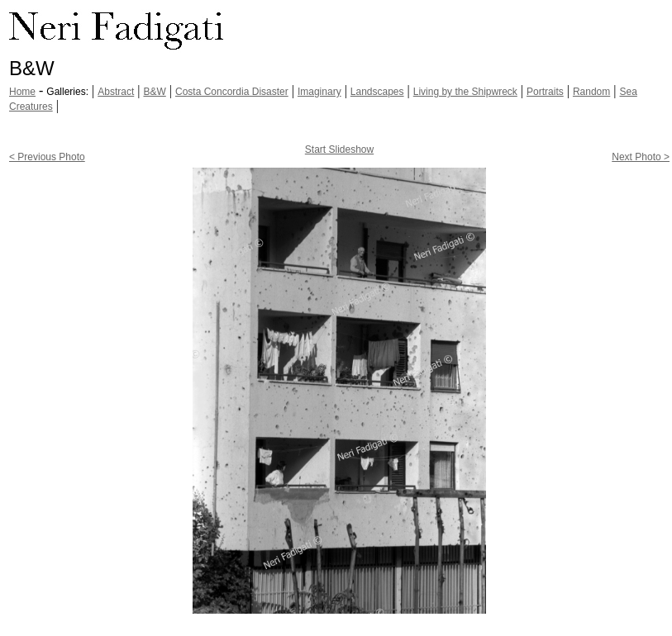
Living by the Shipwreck (465, 92)
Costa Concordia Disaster (232, 92)
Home (22, 92)
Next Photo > (641, 157)
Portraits (545, 92)
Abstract (116, 92)
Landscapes (377, 92)
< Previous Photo (47, 157)
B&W (154, 92)
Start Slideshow (339, 150)
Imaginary (319, 92)
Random (591, 92)
